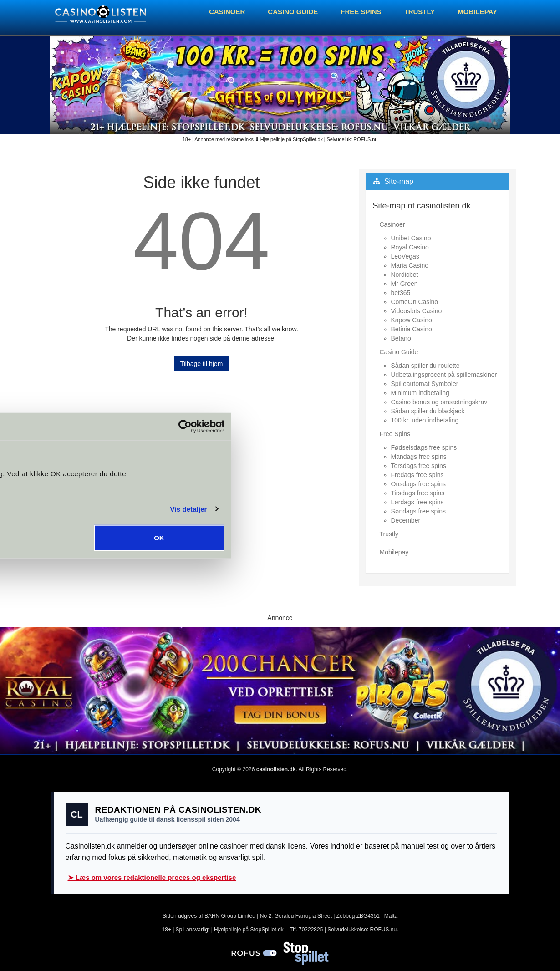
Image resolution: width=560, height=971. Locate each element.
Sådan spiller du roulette (425, 366)
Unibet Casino (411, 238)
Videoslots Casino (417, 311)
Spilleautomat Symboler (425, 384)
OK (413, 538)
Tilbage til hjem (202, 364)
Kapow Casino (412, 320)
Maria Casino (410, 265)
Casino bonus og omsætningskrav (439, 402)
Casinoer (227, 12)
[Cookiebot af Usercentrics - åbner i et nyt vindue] (438, 426)
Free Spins (361, 12)
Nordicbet (405, 275)
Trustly (420, 12)
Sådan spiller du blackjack (428, 411)
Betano (401, 338)
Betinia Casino (412, 329)
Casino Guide (293, 12)
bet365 (401, 293)
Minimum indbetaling (420, 393)
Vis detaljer (442, 509)
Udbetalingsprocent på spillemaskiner (444, 375)
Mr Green (405, 284)
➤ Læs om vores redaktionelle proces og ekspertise (152, 877)
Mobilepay (477, 12)
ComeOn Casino (415, 302)
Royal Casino (410, 247)
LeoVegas (405, 256)
